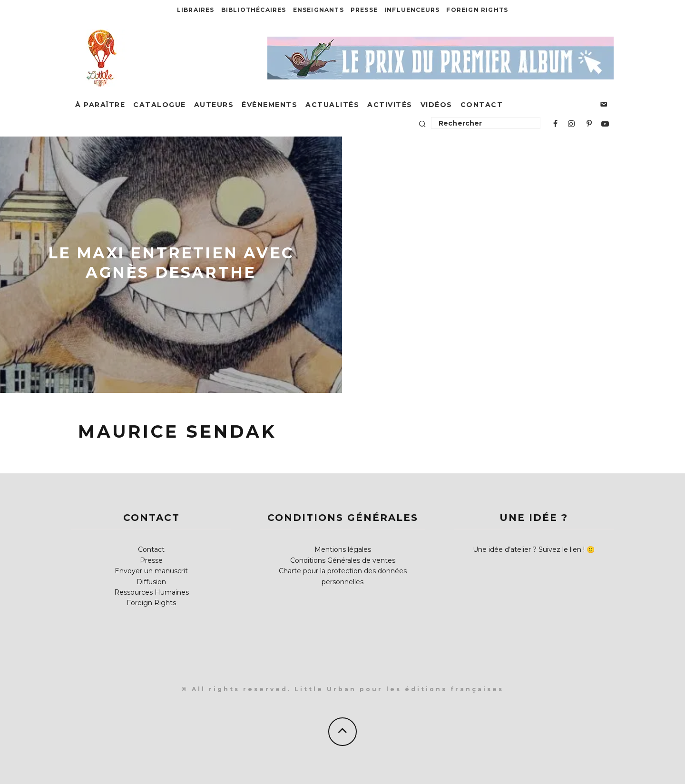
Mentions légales (343, 549)
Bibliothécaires (254, 10)
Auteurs (214, 105)
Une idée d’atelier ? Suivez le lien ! (529, 549)
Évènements (269, 105)
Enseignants (318, 10)
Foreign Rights (477, 10)
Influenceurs (412, 10)
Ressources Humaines (152, 592)
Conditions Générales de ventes (343, 560)
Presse (364, 10)
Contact (482, 105)
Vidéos (436, 105)
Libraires (196, 10)
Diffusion (151, 582)
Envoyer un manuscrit (151, 571)
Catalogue (160, 105)
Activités (390, 105)
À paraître (100, 105)
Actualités (332, 105)
